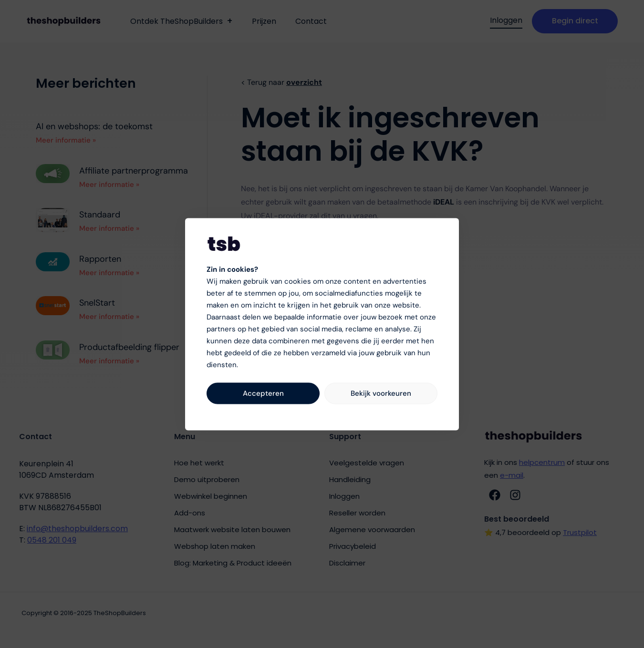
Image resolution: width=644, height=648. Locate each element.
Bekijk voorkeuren (381, 393)
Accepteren (263, 393)
